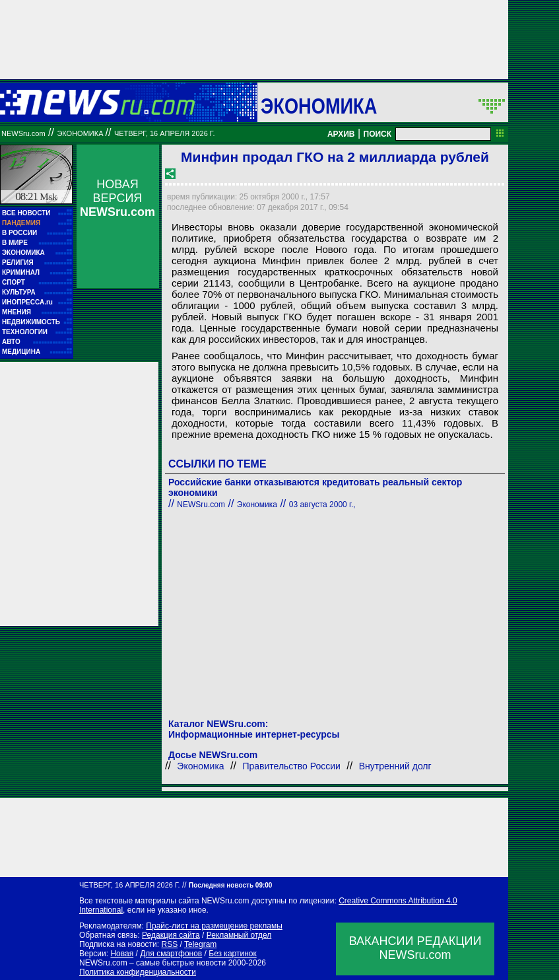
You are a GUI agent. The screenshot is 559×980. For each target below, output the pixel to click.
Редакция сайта (171, 935)
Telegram (200, 944)
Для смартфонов (171, 954)
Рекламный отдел (239, 935)
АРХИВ (341, 134)
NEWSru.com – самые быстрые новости (152, 963)
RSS (169, 944)
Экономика (319, 106)
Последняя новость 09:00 (230, 885)
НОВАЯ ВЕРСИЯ (117, 198)
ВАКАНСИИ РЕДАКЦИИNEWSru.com (415, 948)
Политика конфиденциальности (138, 972)
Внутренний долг (395, 766)
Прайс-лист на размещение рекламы (214, 926)
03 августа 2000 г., (322, 505)
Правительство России (291, 766)
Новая (122, 954)
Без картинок (232, 954)
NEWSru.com (23, 133)
